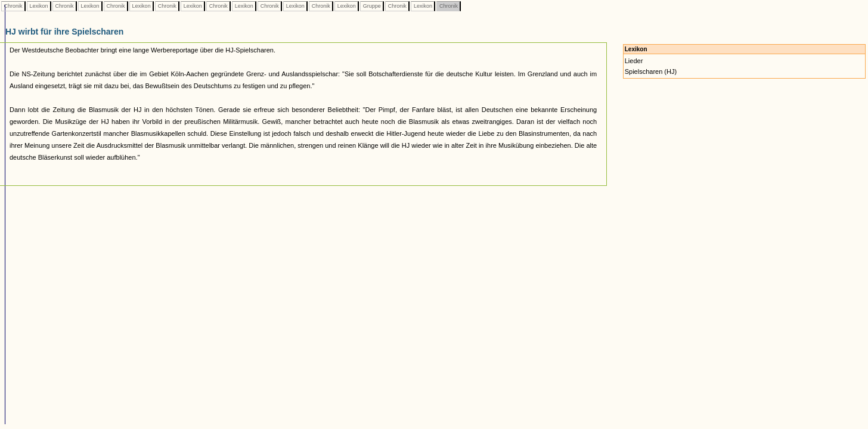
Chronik (13, 6)
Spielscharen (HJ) (651, 71)
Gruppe (372, 6)
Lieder (634, 61)
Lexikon (39, 6)
